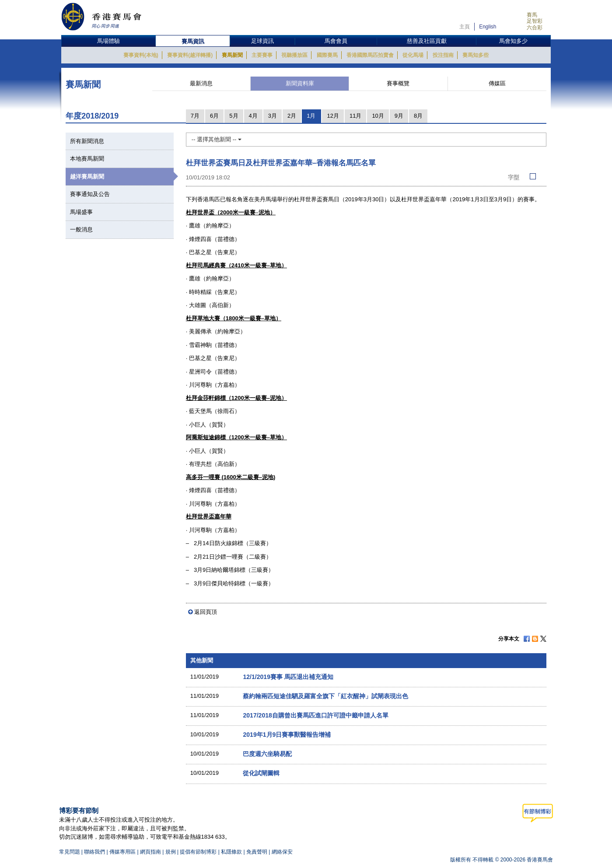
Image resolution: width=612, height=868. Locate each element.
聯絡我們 (94, 852)
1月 (311, 116)
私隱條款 (231, 852)
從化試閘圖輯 (261, 773)
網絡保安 (282, 852)
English (488, 27)
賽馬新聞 (232, 55)
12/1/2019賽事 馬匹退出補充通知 (288, 677)
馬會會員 (336, 41)
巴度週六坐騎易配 (267, 754)
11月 (355, 116)
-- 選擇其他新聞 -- (217, 139)
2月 (292, 116)
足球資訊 (262, 41)
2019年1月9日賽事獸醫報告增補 (287, 735)
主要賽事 (262, 55)
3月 (273, 116)
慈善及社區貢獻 (427, 41)
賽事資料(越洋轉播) (190, 55)
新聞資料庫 (300, 83)
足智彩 (535, 21)
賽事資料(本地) (141, 55)
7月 (195, 116)
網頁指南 (150, 852)
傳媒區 (497, 83)
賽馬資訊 (193, 41)
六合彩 (535, 28)
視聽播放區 (294, 55)
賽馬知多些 (476, 55)
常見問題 (70, 852)
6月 (214, 116)
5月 (234, 116)
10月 (378, 116)
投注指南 (443, 55)
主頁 (465, 27)
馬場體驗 (108, 41)
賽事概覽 (398, 83)
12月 (333, 116)
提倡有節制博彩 (198, 852)
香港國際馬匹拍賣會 (370, 55)
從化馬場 (413, 55)
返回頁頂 (206, 612)
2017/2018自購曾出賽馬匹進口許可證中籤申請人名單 (315, 715)
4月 (253, 116)
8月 (418, 116)
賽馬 (532, 15)
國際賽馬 (327, 55)
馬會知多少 (513, 41)
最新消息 (201, 83)
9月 (399, 116)
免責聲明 (257, 852)
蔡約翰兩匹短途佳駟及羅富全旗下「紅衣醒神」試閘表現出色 (325, 696)
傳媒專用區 (122, 852)
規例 (171, 852)
